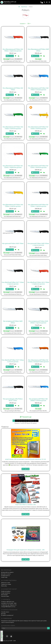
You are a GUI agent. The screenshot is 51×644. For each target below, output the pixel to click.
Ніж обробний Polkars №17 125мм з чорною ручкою (13, 283)
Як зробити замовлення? (7, 615)
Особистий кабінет (6, 591)
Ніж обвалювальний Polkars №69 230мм (38, 50)
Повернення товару (6, 584)
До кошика (10, 56)
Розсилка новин (5, 596)
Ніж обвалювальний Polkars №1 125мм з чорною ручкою (38, 205)
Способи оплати (5, 612)
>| (37, 421)
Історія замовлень (6, 593)
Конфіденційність (6, 576)
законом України (10, 622)
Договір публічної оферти (7, 572)
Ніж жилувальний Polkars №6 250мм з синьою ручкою (38, 400)
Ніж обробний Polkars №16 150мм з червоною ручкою (38, 283)
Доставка (3, 614)
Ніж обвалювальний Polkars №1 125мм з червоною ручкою (13, 167)
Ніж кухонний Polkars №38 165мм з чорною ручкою (38, 244)
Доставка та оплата (6, 574)
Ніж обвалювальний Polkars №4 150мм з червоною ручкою (13, 50)
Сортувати (23, 24)
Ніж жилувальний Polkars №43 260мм (13, 322)
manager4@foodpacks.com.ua (8, 607)
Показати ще (25, 417)
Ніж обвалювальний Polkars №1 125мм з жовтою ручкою (38, 128)
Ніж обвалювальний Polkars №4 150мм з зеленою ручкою (13, 128)
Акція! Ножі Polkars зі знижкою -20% (26, 505)
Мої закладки (4, 595)
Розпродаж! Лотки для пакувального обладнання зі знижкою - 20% (26, 550)
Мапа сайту (4, 586)
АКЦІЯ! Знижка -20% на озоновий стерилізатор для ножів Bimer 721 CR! (25, 459)
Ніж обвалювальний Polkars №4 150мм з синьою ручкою (38, 89)
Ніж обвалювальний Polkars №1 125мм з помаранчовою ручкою (38, 361)
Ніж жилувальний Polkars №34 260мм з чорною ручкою (38, 322)
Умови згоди (4, 577)
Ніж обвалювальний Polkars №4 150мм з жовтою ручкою (13, 205)
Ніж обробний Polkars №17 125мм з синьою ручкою (13, 361)
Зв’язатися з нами (6, 583)
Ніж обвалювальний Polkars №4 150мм (13, 89)
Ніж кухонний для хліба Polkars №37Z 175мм (13, 400)
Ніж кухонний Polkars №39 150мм (13, 243)
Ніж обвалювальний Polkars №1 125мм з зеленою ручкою (38, 167)
